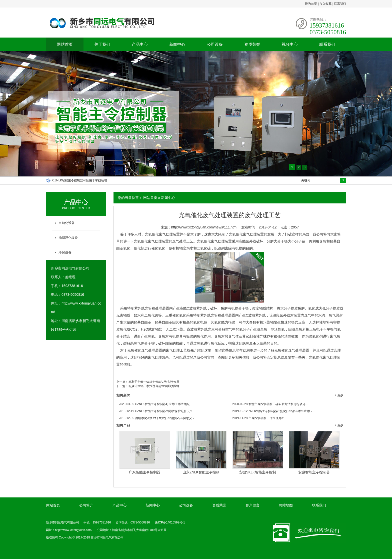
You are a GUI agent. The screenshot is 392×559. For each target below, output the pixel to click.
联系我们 (340, 4)
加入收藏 (325, 4)
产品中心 (140, 44)
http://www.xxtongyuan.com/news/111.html (204, 227)
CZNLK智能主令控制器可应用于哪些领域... (155, 404)
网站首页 (65, 44)
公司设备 (215, 44)
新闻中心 (177, 44)
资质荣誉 (252, 44)
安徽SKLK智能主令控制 (257, 472)
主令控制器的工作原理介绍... (260, 418)
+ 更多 (339, 395)
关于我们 (102, 44)
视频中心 (290, 44)
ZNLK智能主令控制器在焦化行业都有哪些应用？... (274, 411)
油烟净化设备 (68, 238)
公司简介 (86, 505)
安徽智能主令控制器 (314, 472)
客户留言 (252, 505)
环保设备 (65, 252)
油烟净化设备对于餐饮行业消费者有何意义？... (158, 418)
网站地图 (286, 505)
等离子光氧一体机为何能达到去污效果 (154, 382)
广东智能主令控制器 (144, 472)
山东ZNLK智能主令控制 (201, 472)
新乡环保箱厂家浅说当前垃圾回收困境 (154, 386)
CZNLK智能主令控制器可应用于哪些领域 (80, 180)
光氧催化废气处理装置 (151, 241)
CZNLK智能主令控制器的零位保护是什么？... (157, 411)
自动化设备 (67, 223)
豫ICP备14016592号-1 (170, 522)
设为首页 (311, 4)
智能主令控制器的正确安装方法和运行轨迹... (270, 404)
